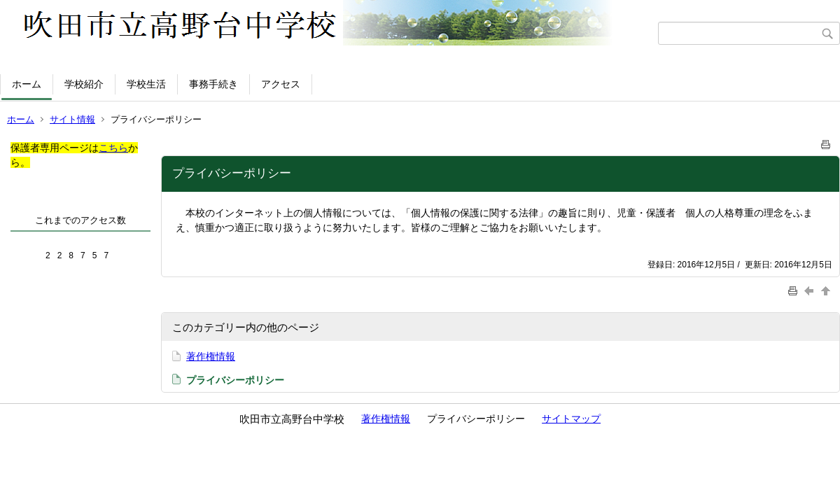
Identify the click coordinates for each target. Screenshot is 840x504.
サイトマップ (571, 419)
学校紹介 (84, 84)
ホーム (27, 84)
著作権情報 (211, 356)
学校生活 (146, 84)
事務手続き (213, 84)
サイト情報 (72, 119)
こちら (113, 148)
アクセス (281, 84)
